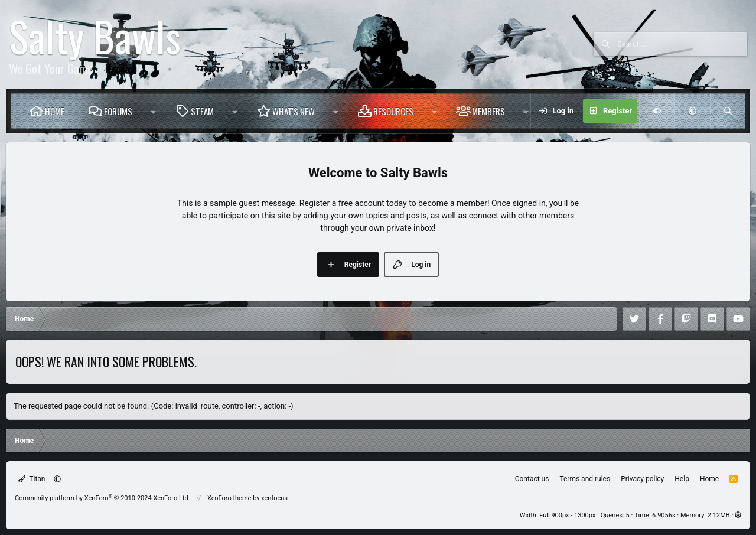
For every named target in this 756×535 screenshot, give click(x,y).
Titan (32, 479)
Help (682, 479)
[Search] (682, 44)
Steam (202, 111)
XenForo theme (229, 498)
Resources (393, 111)
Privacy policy (642, 479)
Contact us (532, 479)
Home (55, 111)
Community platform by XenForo (102, 498)
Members (488, 111)
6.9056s (664, 515)
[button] (153, 111)
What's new (294, 111)
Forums (118, 111)
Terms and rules (585, 479)
